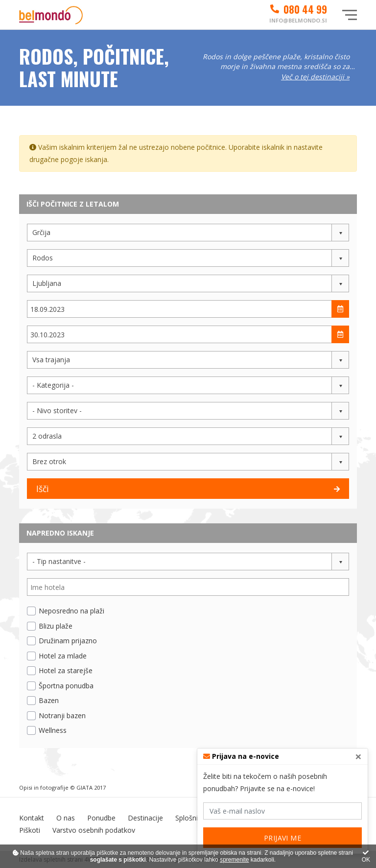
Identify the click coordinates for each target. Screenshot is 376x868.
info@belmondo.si (298, 20)
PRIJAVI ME (283, 838)
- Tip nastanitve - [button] (59, 561)
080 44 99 (298, 9)
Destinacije (145, 818)
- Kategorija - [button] (53, 385)
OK (366, 856)
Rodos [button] (43, 258)
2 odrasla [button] (47, 436)
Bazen (49, 700)
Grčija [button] (41, 232)
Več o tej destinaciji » (315, 77)
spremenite (234, 860)
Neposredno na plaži (71, 611)
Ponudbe (101, 818)
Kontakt (32, 818)
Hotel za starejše (66, 670)
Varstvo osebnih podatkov (94, 830)
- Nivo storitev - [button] (57, 411)
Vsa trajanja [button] (51, 360)
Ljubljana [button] (47, 283)
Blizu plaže (56, 626)
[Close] (358, 756)
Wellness (53, 730)
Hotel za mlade (63, 656)
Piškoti (30, 830)
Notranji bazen (62, 716)
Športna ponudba (66, 686)
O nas (66, 818)
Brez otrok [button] (49, 461)
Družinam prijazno (68, 641)
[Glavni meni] (350, 15)
